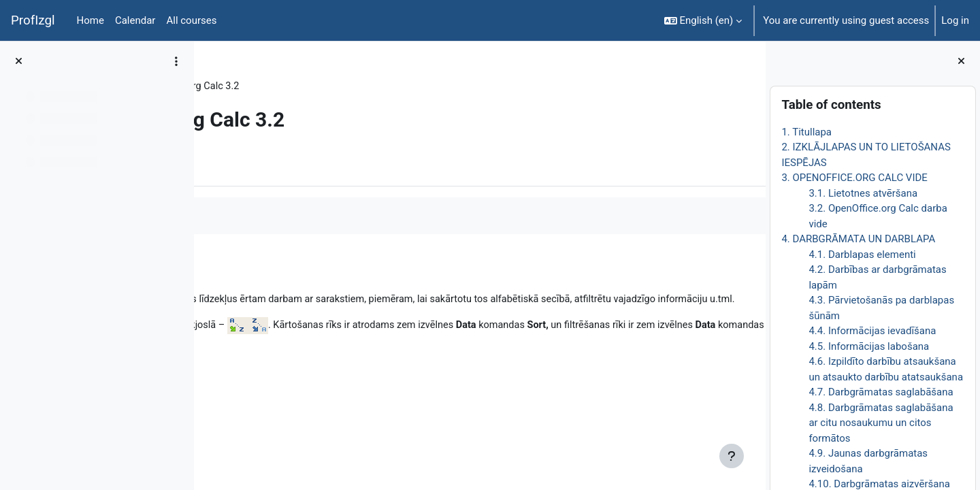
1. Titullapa (806, 132)
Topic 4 (297, 86)
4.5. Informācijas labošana (869, 346)
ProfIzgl (33, 20)
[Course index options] (176, 61)
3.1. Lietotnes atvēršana (863, 193)
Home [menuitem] (91, 20)
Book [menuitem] (243, 165)
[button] (703, 20)
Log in (955, 20)
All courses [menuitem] (191, 20)
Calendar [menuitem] (135, 20)
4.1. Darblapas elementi (862, 255)
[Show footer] (732, 456)
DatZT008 (243, 86)
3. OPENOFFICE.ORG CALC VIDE (854, 178)
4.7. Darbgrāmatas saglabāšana (881, 392)
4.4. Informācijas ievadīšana (872, 331)
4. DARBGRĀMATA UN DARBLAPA (858, 239)
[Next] (750, 272)
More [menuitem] (288, 165)
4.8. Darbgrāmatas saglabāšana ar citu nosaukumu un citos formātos (881, 423)
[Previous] (209, 272)
